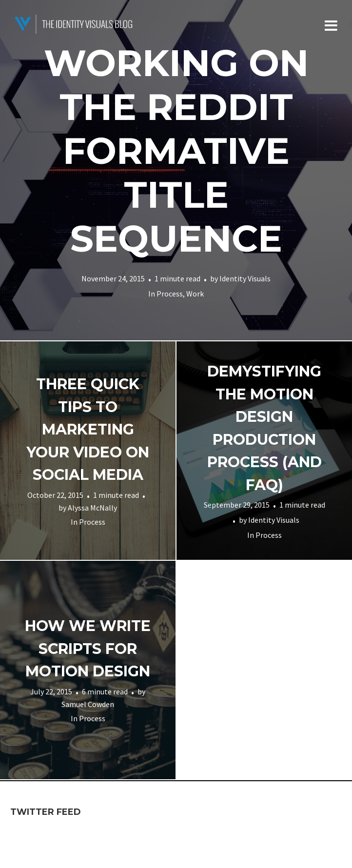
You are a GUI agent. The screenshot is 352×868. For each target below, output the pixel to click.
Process (170, 294)
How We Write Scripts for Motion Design (88, 649)
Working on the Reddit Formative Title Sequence (176, 151)
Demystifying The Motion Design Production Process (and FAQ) (264, 428)
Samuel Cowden (88, 704)
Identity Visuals (245, 278)
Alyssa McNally (92, 507)
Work (195, 294)
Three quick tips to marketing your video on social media (88, 429)
